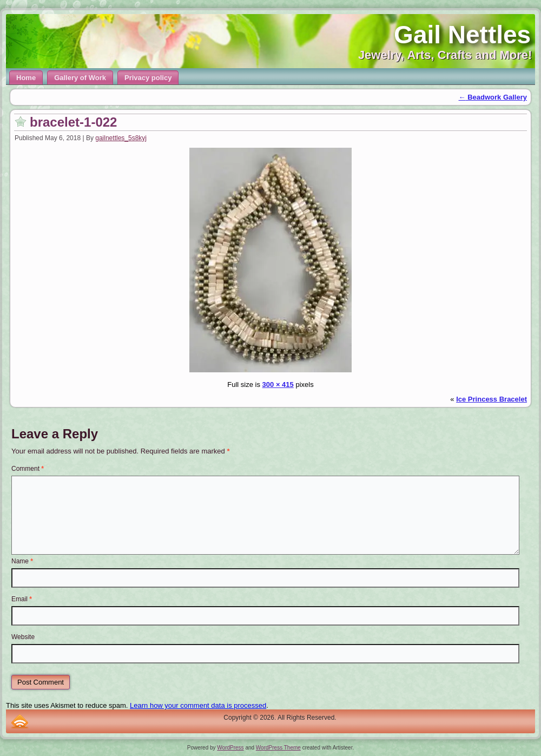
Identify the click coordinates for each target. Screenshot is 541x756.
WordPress (230, 748)
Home (26, 78)
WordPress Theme (278, 748)
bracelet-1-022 (73, 122)
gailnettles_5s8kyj (121, 138)
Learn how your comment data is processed (198, 705)
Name (22, 561)
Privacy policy (148, 78)
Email (22, 599)
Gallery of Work (80, 78)
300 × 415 (278, 384)
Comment (28, 469)
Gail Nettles (462, 35)
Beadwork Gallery (493, 97)
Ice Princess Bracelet (491, 399)
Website (23, 637)
